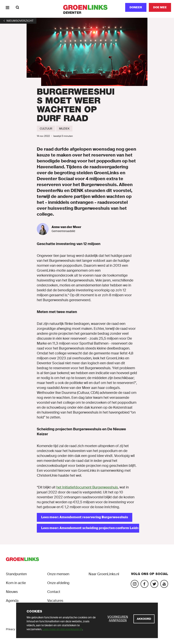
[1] (18, 21)
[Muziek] (64, 129)
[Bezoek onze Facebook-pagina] (144, 584)
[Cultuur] (46, 129)
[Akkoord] (144, 619)
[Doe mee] (160, 7)
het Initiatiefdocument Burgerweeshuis (87, 487)
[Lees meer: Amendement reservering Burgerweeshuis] (85, 517)
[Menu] (7, 7)
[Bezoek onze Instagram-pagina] (135, 584)
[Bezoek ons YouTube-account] (164, 584)
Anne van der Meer (66, 227)
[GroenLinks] (87, 7)
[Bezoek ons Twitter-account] (154, 584)
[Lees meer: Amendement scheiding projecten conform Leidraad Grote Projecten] (88, 528)
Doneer (136, 7)
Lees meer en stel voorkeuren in (62, 629)
